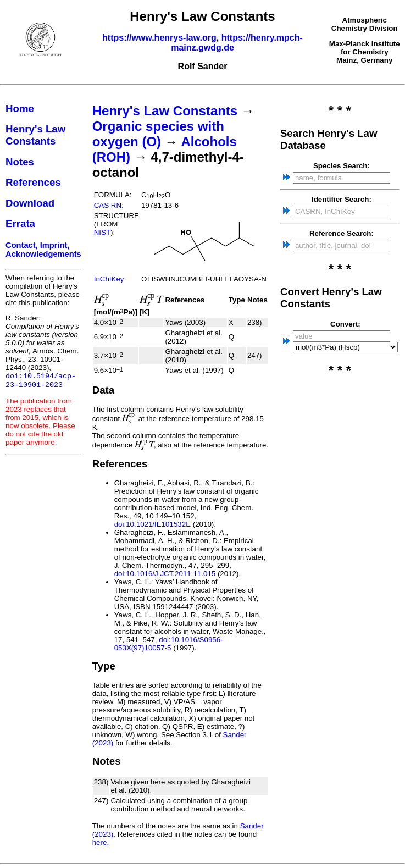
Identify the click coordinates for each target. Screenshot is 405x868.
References (33, 182)
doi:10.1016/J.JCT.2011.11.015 (165, 574)
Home (20, 109)
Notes (20, 162)
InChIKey (109, 279)
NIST (102, 232)
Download (30, 203)
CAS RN (108, 205)
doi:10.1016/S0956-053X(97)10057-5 (169, 644)
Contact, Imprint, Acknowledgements (43, 250)
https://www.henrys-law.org (159, 38)
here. (101, 842)
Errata (20, 223)
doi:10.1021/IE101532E (152, 524)
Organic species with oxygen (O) (158, 134)
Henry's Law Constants (35, 135)
